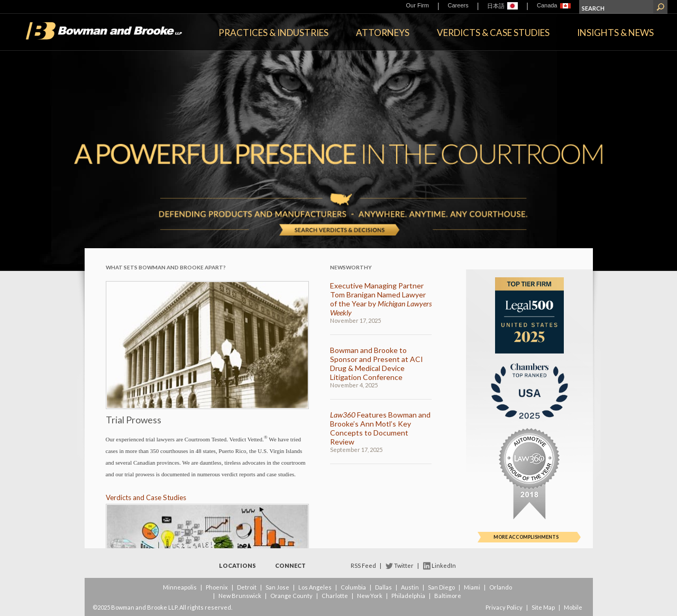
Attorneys (383, 33)
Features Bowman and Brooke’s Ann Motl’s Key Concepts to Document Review (380, 428)
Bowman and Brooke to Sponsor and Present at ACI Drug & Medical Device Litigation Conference (377, 364)
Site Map (543, 607)
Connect (290, 565)
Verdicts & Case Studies (493, 33)
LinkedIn (444, 565)
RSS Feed (363, 565)
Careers (458, 5)
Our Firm (418, 5)
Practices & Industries (273, 33)
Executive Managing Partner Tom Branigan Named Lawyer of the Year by (381, 299)
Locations (237, 565)
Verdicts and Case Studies (146, 497)
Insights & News (615, 33)
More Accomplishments (526, 537)
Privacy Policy (504, 607)
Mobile (573, 607)
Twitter (404, 565)
